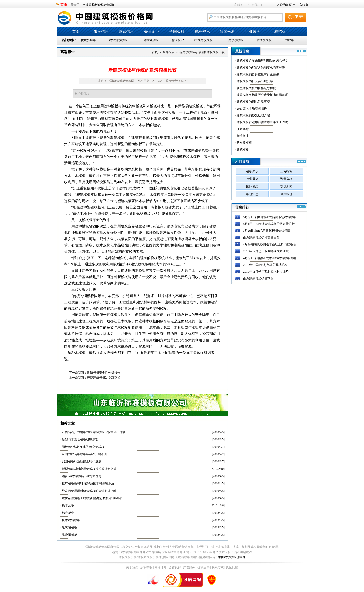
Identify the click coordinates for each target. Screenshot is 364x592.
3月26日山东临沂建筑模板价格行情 (267, 231)
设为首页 (286, 5)
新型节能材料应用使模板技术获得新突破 (89, 469)
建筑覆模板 (236, 40)
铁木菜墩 (68, 505)
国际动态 (252, 186)
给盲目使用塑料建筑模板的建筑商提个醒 (89, 491)
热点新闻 (286, 186)
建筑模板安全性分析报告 (104, 373)
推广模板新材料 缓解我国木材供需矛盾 (88, 483)
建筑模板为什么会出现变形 (255, 81)
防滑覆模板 (264, 40)
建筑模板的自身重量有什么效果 (258, 74)
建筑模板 (243, 150)
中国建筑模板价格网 (232, 557)
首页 (76, 32)
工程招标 (278, 32)
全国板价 (177, 32)
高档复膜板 (151, 40)
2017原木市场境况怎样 (252, 109)
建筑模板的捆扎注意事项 (253, 102)
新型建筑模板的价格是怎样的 (256, 88)
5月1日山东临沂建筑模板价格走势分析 (269, 224)
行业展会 (253, 32)
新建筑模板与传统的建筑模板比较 (202, 52)
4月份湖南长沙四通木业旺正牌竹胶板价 (270, 244)
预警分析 (227, 32)
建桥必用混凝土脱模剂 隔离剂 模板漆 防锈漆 (92, 498)
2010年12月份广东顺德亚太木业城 (266, 251)
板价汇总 (252, 194)
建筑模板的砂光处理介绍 (253, 115)
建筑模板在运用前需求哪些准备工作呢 (262, 122)
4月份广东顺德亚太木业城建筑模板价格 (270, 258)
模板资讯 (202, 32)
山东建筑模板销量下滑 (258, 279)
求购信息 (126, 32)
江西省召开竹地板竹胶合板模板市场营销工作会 (94, 432)
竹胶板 (290, 40)
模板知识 (252, 171)
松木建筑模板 (203, 40)
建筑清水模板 (118, 40)
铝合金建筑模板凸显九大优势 (82, 476)
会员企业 (152, 32)
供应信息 (101, 32)
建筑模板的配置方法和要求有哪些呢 (261, 68)
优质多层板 (88, 40)
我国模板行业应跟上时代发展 (82, 461)
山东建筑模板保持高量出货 (261, 238)
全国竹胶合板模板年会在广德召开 (85, 454)
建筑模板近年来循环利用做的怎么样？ (262, 61)
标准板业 (178, 40)
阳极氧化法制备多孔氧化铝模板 (83, 447)
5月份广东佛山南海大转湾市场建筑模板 (270, 217)
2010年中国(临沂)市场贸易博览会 (265, 265)
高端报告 (67, 52)
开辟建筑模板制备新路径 (104, 378)
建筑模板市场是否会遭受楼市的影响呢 (262, 95)
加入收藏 (302, 5)
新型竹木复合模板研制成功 (80, 439)
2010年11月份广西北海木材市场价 (266, 272)
